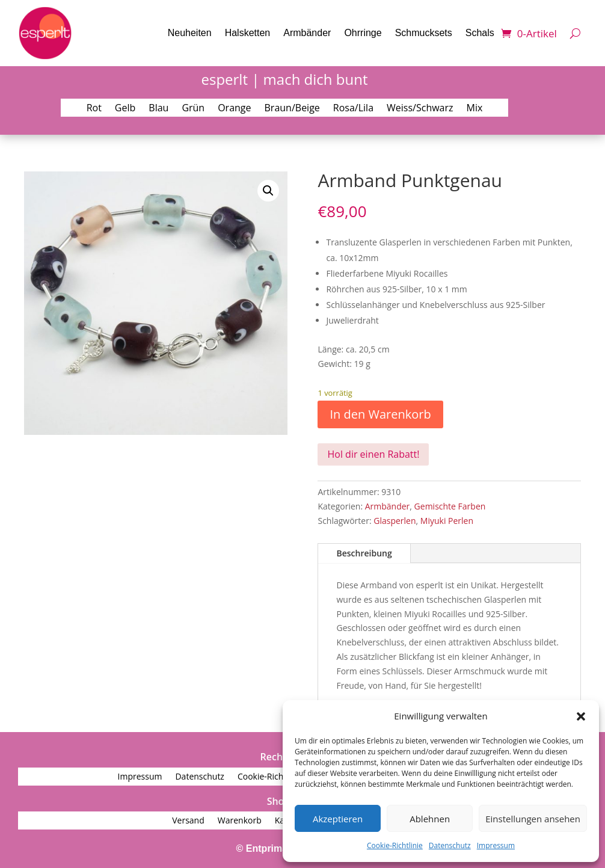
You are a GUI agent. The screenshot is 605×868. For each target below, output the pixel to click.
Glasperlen (395, 521)
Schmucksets (424, 33)
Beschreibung (364, 553)
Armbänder (307, 33)
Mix (475, 109)
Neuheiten (190, 33)
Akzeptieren (338, 819)
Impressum (496, 845)
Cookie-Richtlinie (395, 845)
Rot (94, 109)
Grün (193, 109)
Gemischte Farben (450, 506)
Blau (158, 109)
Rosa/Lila (353, 109)
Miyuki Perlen (447, 521)
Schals (480, 33)
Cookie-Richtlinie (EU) (279, 777)
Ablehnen (430, 819)
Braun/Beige (292, 109)
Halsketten (248, 33)
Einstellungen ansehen (533, 819)
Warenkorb (240, 821)
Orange (234, 109)
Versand (188, 821)
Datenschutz (450, 845)
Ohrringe (363, 33)
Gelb (125, 109)
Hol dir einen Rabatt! (373, 454)
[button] (581, 716)
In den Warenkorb (380, 414)
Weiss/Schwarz (420, 109)
